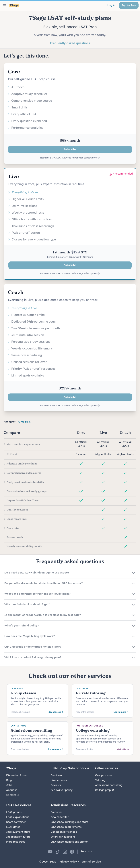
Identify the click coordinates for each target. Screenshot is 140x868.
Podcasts (86, 851)
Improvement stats (18, 832)
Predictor (56, 812)
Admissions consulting (109, 785)
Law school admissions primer (69, 842)
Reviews (56, 785)
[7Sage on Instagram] (65, 852)
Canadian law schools (64, 832)
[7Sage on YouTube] (50, 852)
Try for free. (23, 422)
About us (12, 790)
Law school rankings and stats (69, 822)
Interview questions (63, 837)
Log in (111, 5)
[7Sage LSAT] (14, 5)
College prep (105, 790)
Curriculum (57, 775)
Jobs (9, 785)
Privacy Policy (68, 862)
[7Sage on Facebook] (72, 852)
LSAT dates (13, 827)
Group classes (104, 775)
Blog (9, 780)
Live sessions (59, 780)
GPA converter (60, 817)
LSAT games (14, 812)
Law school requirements (66, 827)
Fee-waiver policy (62, 790)
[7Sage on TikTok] (58, 852)
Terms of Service (91, 862)
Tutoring (100, 780)
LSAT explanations (18, 817)
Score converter (16, 822)
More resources (16, 842)
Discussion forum (17, 775)
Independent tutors (18, 837)
